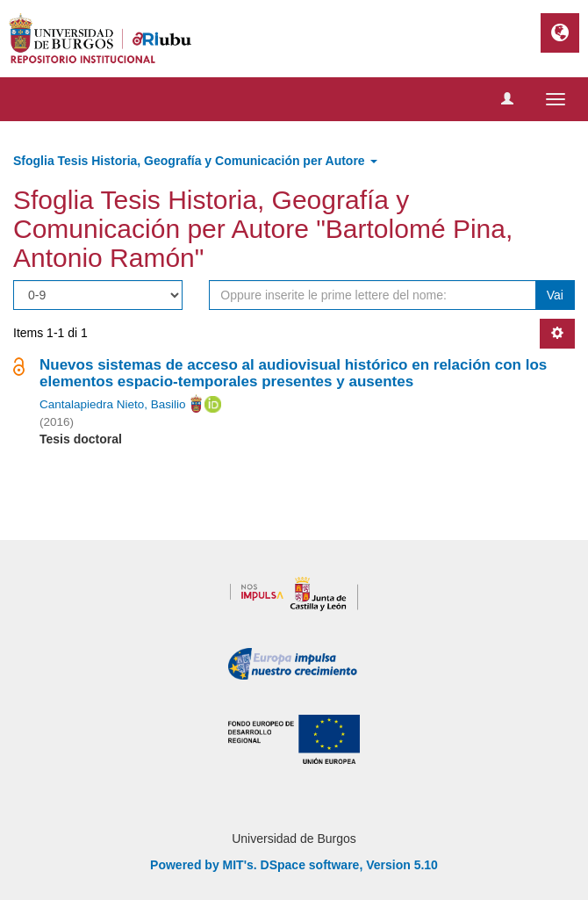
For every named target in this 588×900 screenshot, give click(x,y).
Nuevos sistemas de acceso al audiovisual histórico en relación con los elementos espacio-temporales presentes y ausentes (293, 373)
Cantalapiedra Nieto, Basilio (113, 404)
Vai (555, 295)
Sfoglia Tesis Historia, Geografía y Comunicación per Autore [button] (195, 161)
